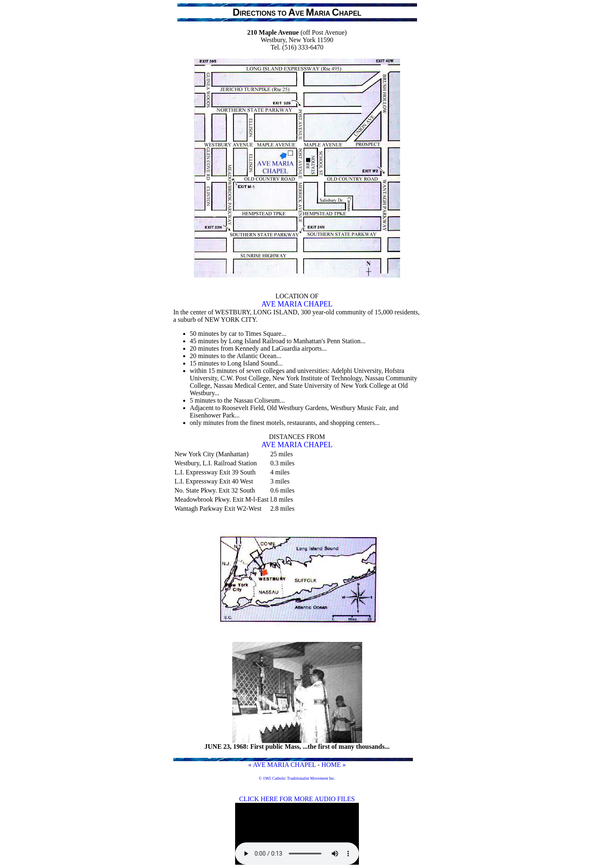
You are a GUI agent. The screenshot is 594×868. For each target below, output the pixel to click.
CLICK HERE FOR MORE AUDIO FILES (297, 799)
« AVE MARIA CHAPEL (282, 765)
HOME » (334, 765)
